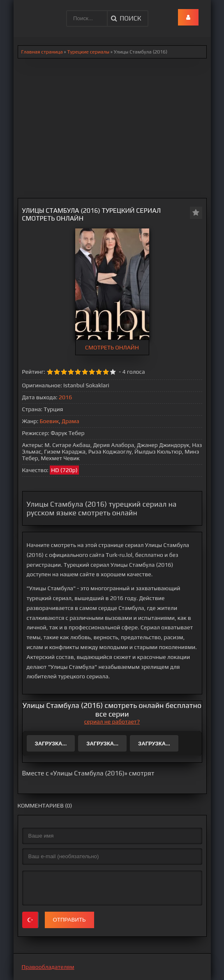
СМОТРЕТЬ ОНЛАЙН (112, 347)
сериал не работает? (112, 722)
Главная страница (42, 52)
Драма (70, 421)
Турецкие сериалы (88, 52)
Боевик (50, 421)
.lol (26, 12)
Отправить (69, 920)
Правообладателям (48, 967)
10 (113, 372)
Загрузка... (51, 744)
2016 (65, 397)
